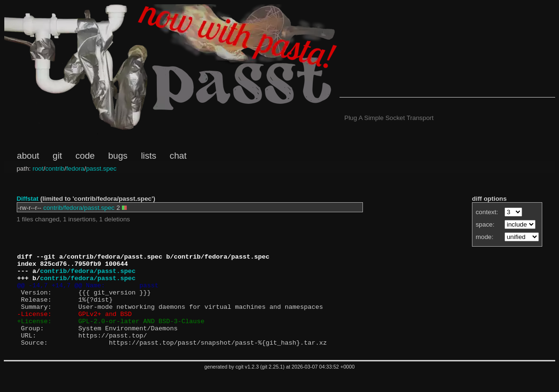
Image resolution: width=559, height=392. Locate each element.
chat (178, 156)
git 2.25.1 (273, 385)
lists (149, 156)
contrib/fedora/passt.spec (79, 208)
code (85, 156)
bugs (118, 156)
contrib (55, 169)
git (57, 156)
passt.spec (101, 169)
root (38, 169)
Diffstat (28, 199)
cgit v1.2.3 (247, 385)
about (28, 156)
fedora (75, 169)
